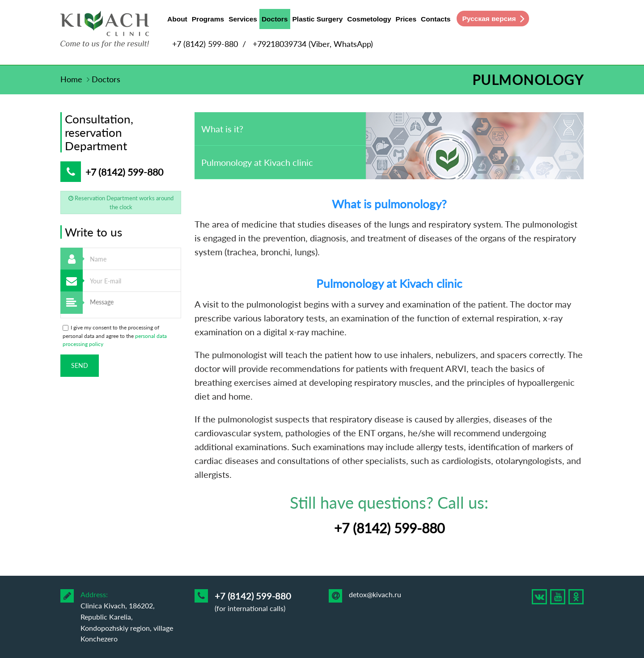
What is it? (222, 129)
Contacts (436, 19)
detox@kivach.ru (375, 594)
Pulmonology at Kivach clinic (257, 162)
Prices (406, 19)
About (177, 19)
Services (243, 19)
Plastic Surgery (318, 19)
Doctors (275, 21)
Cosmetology (369, 19)
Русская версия (489, 19)
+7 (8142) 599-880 (205, 44)
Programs (208, 19)
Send (80, 365)
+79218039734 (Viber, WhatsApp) (313, 44)
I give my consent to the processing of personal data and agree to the (115, 336)
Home (71, 79)
